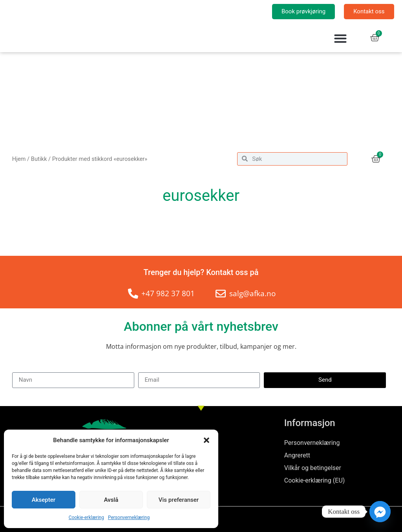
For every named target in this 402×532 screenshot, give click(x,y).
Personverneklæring (129, 517)
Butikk (39, 159)
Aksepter (44, 500)
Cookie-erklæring (86, 517)
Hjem (19, 159)
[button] (206, 440)
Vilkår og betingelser (313, 468)
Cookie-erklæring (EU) (315, 480)
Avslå (111, 500)
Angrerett (297, 455)
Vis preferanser (179, 500)
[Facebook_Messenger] (380, 512)
